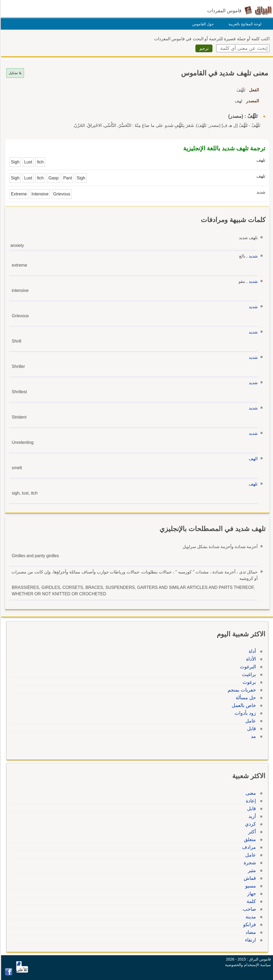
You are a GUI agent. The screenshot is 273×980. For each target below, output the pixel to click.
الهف (252, 459)
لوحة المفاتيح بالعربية (244, 24)
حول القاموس (202, 24)
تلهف (252, 484)
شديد (252, 256)
